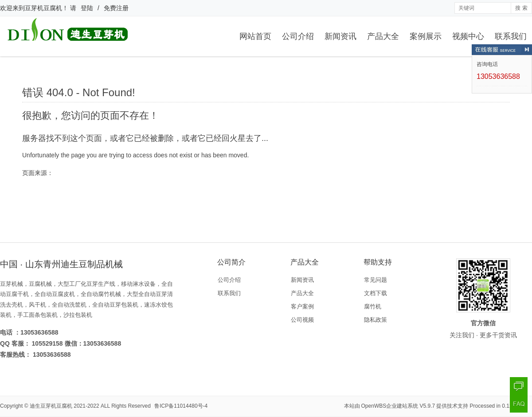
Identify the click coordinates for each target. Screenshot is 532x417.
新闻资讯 (340, 36)
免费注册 (116, 8)
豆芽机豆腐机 (43, 8)
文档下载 (376, 293)
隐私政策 (376, 320)
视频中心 (468, 36)
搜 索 (521, 8)
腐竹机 (373, 306)
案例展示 (426, 36)
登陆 (87, 8)
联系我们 (511, 36)
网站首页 (255, 36)
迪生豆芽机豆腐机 (51, 406)
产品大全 (383, 36)
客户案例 (302, 306)
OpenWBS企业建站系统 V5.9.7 (398, 406)
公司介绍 (298, 36)
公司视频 (302, 320)
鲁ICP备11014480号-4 (181, 406)
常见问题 (376, 280)
